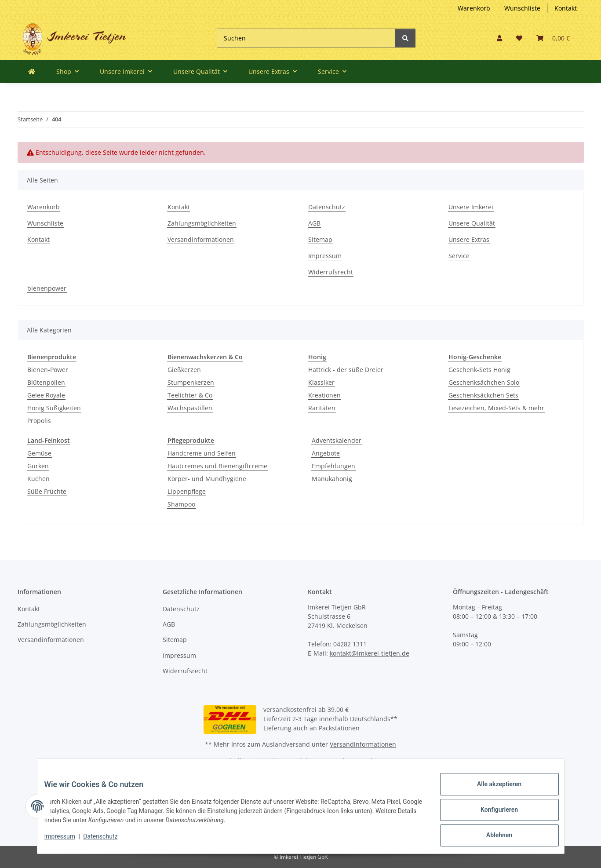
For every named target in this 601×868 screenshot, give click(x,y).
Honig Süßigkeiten (54, 408)
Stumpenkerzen (191, 382)
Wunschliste (522, 8)
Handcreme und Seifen (202, 453)
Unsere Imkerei (471, 207)
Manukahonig (332, 479)
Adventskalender (337, 440)
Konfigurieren (492, 814)
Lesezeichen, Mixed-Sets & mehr (496, 408)
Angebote (326, 453)
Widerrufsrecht (331, 272)
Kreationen (324, 395)
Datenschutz (327, 207)
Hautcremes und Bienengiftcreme (217, 466)
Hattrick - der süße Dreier (346, 370)
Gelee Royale (46, 395)
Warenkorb (474, 8)
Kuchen (38, 479)
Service (459, 256)
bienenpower (47, 288)
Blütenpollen (46, 382)
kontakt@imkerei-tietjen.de (370, 653)
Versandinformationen (201, 239)
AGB (314, 223)
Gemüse (39, 453)
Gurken (38, 466)
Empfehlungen (333, 466)
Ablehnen (492, 837)
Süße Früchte (47, 491)
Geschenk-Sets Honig (479, 370)
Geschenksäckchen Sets (483, 395)
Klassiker (321, 382)
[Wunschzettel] (519, 38)
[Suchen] (306, 38)
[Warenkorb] (553, 38)
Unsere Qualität (472, 223)
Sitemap (320, 239)
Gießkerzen (184, 370)
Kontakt (566, 8)
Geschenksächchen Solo (484, 382)
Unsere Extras (469, 239)
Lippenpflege (187, 491)
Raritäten (322, 408)
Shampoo (181, 504)
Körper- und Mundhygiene (207, 479)
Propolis (39, 421)
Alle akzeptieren (492, 791)
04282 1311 (350, 644)
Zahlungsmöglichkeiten (202, 223)
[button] (499, 38)
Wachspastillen (190, 408)
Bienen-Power (48, 370)
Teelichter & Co (190, 395)
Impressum (325, 256)
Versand (360, 760)
